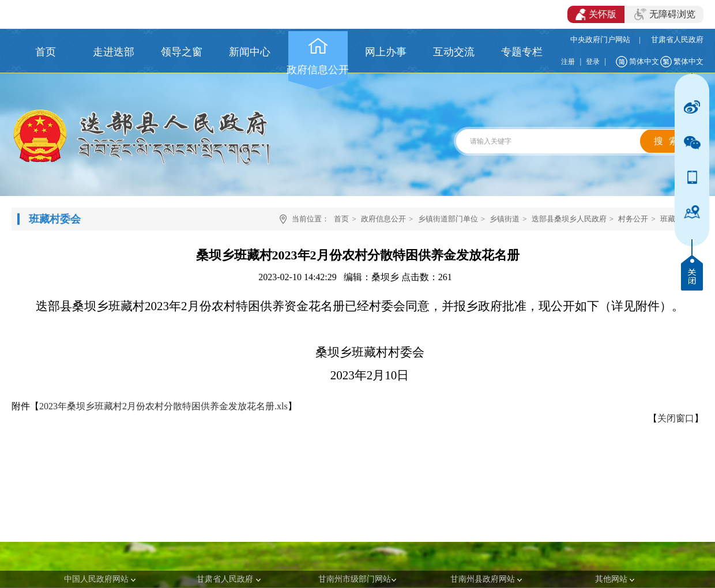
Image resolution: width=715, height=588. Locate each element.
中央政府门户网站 (600, 39)
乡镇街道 (505, 219)
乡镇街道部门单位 (448, 219)
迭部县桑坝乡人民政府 (569, 219)
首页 (341, 219)
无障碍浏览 (665, 14)
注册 (568, 62)
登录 (593, 62)
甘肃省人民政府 (677, 39)
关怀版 (596, 14)
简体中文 (644, 61)
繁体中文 (688, 61)
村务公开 (633, 219)
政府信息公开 (383, 219)
